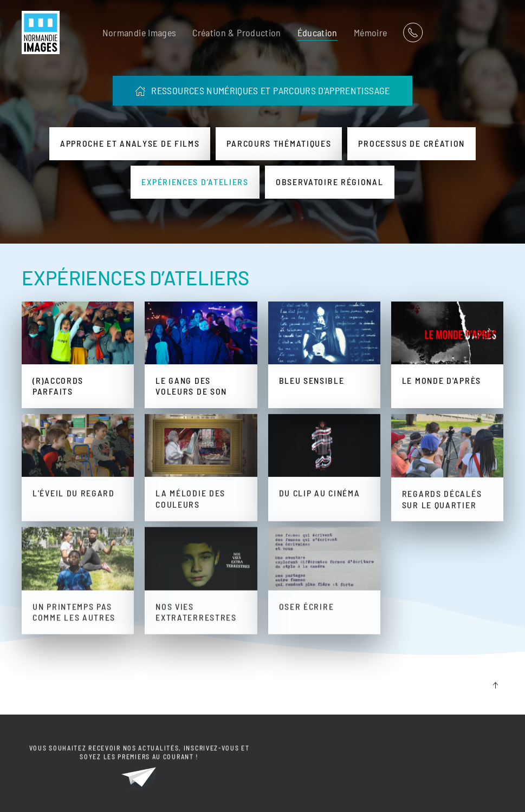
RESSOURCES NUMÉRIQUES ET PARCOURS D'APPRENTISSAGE (262, 90)
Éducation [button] (317, 32)
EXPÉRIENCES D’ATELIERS (135, 277)
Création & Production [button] (236, 32)
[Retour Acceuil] (41, 32)
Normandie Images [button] (140, 32)
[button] (495, 687)
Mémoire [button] (370, 32)
